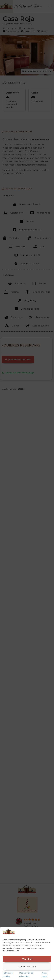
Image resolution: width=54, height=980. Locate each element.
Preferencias (27, 967)
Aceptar (27, 959)
